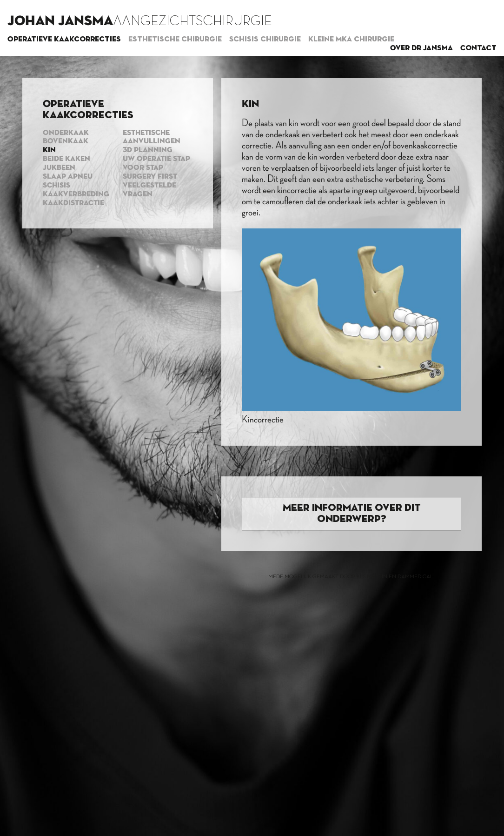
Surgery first (150, 177)
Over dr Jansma (421, 48)
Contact (478, 48)
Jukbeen (59, 168)
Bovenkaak (66, 141)
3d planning (148, 150)
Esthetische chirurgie (175, 40)
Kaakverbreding (76, 194)
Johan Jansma (60, 21)
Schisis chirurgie (265, 40)
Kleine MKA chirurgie (351, 40)
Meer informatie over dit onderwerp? (352, 514)
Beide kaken (66, 159)
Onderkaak (66, 133)
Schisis (56, 186)
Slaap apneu (68, 177)
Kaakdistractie (73, 203)
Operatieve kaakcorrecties (64, 40)
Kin (49, 150)
